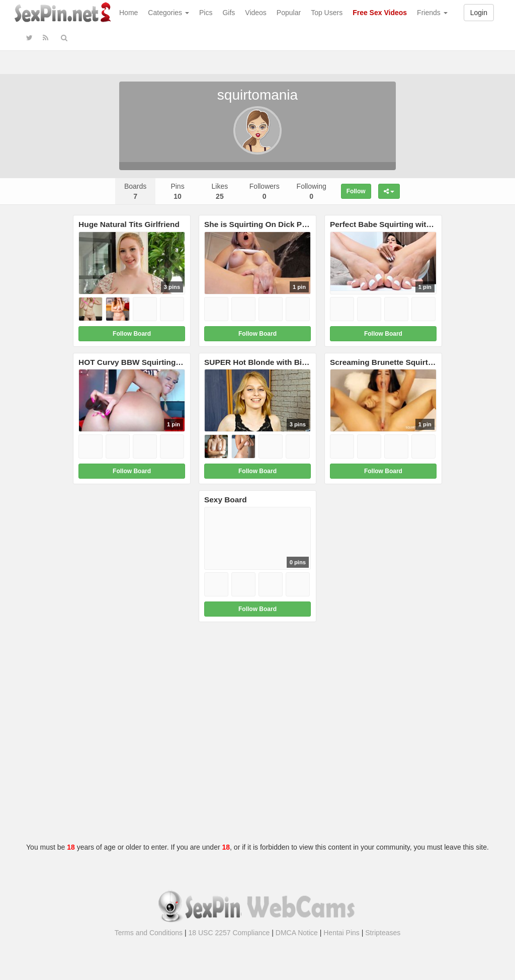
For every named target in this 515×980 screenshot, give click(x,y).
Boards (135, 191)
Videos (256, 13)
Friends (432, 13)
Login (479, 13)
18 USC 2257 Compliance (229, 933)
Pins (177, 191)
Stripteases (383, 933)
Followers (265, 191)
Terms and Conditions (149, 933)
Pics (206, 13)
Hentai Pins (341, 933)
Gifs (229, 13)
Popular (289, 13)
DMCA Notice (297, 933)
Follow (356, 191)
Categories (168, 13)
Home (128, 13)
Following (312, 191)
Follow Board (132, 334)
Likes (220, 191)
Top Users (327, 13)
